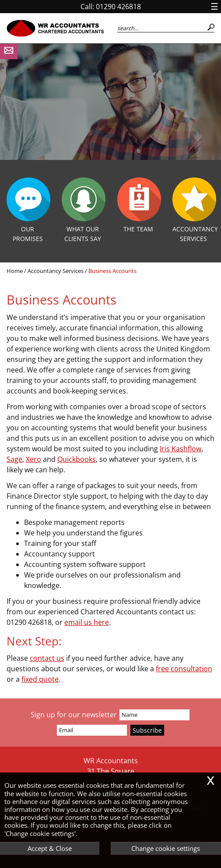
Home (15, 271)
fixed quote (40, 679)
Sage (14, 459)
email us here (87, 622)
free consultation (184, 669)
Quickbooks (77, 459)
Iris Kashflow (181, 449)
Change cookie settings (166, 848)
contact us (47, 658)
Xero (33, 459)
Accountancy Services (56, 271)
